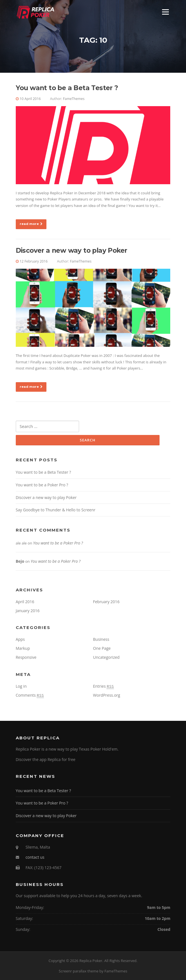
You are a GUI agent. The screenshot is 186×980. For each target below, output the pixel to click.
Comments (30, 695)
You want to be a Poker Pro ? (42, 485)
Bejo (20, 561)
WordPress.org (107, 695)
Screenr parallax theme (79, 971)
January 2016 (28, 611)
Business (101, 639)
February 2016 (106, 602)
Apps (20, 639)
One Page (102, 648)
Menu (165, 12)
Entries (104, 686)
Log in (21, 686)
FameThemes (74, 99)
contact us (35, 857)
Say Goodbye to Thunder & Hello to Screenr (56, 510)
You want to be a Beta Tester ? (67, 88)
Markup (23, 648)
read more (31, 224)
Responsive (26, 657)
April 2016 (25, 602)
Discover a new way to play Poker (71, 250)
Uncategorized (106, 657)
